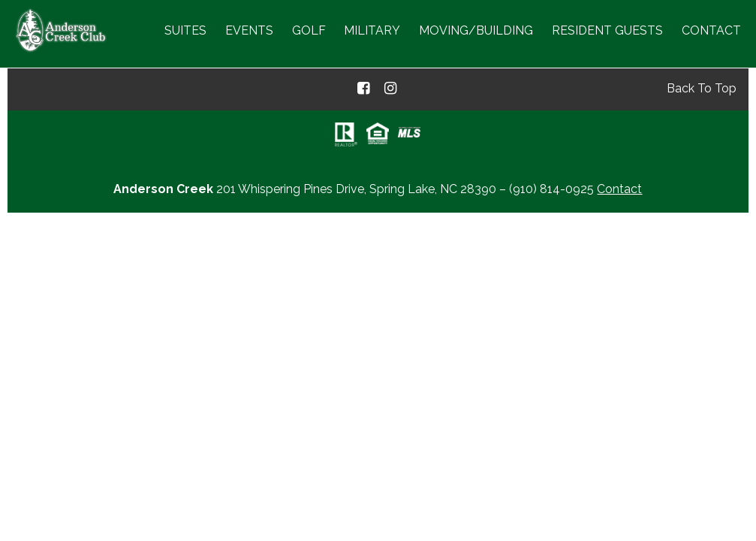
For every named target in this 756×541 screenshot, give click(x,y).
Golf (309, 30)
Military (372, 30)
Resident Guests (607, 30)
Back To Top (702, 88)
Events (249, 30)
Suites (185, 30)
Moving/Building (476, 30)
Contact (711, 30)
